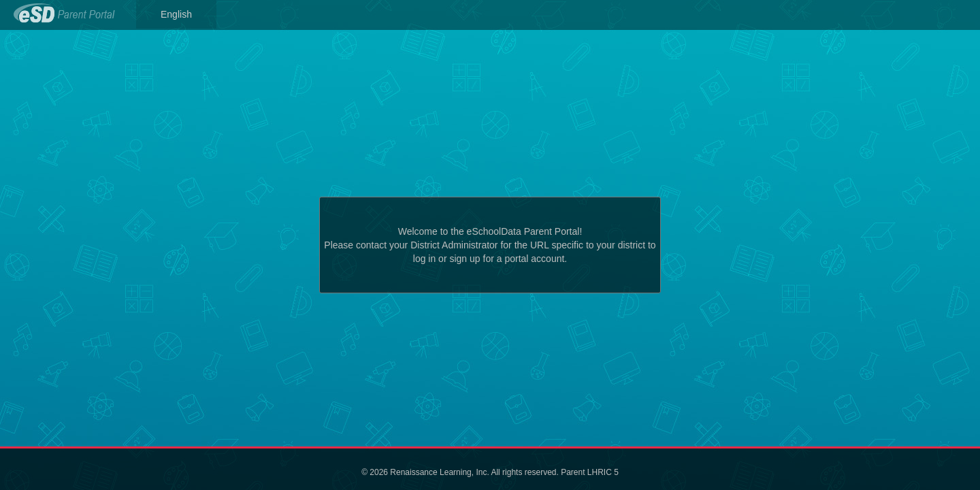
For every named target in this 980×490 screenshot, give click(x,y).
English (176, 14)
